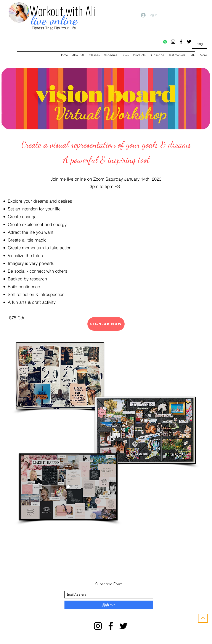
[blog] (199, 44)
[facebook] (181, 42)
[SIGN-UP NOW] (106, 324)
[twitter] (189, 42)
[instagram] (173, 42)
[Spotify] (165, 42)
